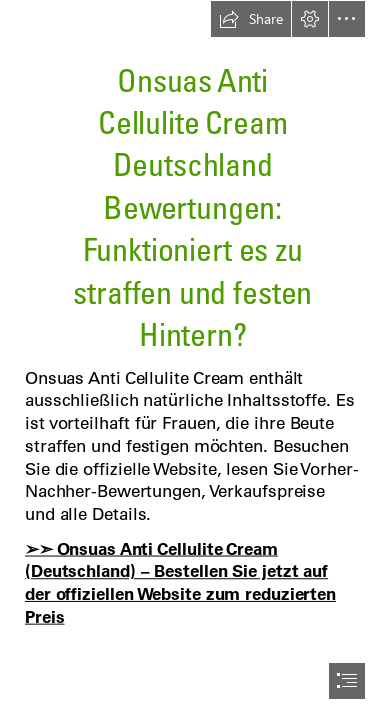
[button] (251, 19)
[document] (192, 360)
